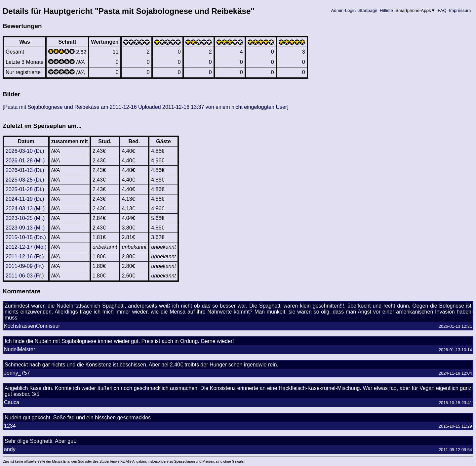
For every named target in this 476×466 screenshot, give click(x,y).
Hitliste (386, 10)
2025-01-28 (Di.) (25, 189)
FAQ (442, 10)
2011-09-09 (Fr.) (25, 266)
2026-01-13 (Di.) (25, 170)
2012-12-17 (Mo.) (26, 247)
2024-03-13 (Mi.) (25, 209)
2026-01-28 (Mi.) (25, 161)
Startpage (368, 10)
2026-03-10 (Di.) (25, 151)
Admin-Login (343, 10)
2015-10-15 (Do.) (26, 237)
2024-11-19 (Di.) (25, 199)
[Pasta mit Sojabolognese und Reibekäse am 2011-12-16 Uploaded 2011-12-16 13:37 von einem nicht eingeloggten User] (146, 107)
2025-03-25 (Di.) (25, 180)
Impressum (460, 10)
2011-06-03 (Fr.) (25, 276)
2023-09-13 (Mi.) (25, 228)
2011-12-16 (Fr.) (25, 256)
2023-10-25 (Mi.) (25, 218)
